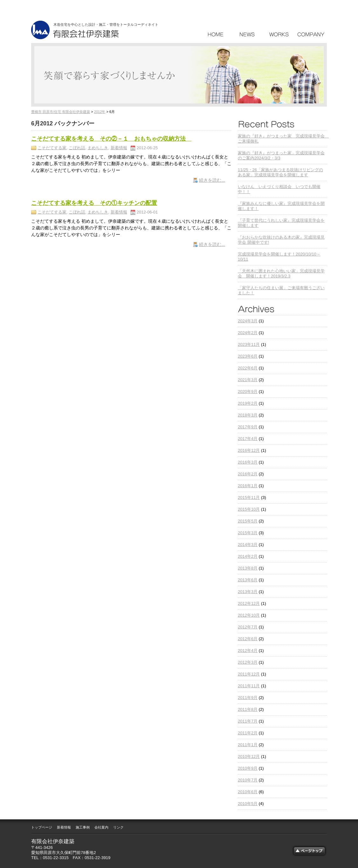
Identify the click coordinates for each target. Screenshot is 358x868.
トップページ (42, 827)
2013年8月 (248, 568)
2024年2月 (248, 333)
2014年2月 (248, 556)
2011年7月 (248, 721)
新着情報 (119, 148)
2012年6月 (248, 639)
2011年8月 (248, 709)
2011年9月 (248, 698)
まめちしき (98, 148)
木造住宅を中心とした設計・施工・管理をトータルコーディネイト (106, 24)
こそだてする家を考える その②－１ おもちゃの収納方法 (111, 139)
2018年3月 (248, 415)
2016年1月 (248, 486)
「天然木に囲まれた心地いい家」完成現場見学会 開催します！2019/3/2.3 (281, 273)
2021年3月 (248, 380)
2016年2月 (248, 474)
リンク (118, 827)
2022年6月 (248, 368)
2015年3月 (248, 533)
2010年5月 (248, 804)
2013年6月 (248, 580)
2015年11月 (249, 497)
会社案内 (101, 827)
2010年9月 (248, 768)
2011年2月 (248, 733)
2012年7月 (248, 627)
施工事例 (83, 827)
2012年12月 (249, 603)
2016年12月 (249, 450)
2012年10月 (249, 615)
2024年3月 (248, 321)
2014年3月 (248, 545)
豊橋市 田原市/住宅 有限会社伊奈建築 (61, 112)
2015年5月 (248, 521)
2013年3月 (248, 592)
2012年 (100, 112)
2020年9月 (248, 392)
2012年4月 (248, 651)
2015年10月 (249, 509)
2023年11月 (249, 344)
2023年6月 (248, 356)
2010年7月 (248, 780)
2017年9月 (248, 427)
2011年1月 (248, 745)
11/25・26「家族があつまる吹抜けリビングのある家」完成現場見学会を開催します (280, 172)
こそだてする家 (52, 148)
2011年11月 (249, 686)
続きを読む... (212, 180)
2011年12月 (249, 674)
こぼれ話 (77, 148)
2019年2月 (248, 403)
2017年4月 (248, 439)
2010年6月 (248, 792)
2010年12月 (249, 756)
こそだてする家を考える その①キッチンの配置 (94, 203)
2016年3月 (248, 462)
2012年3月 (248, 662)
